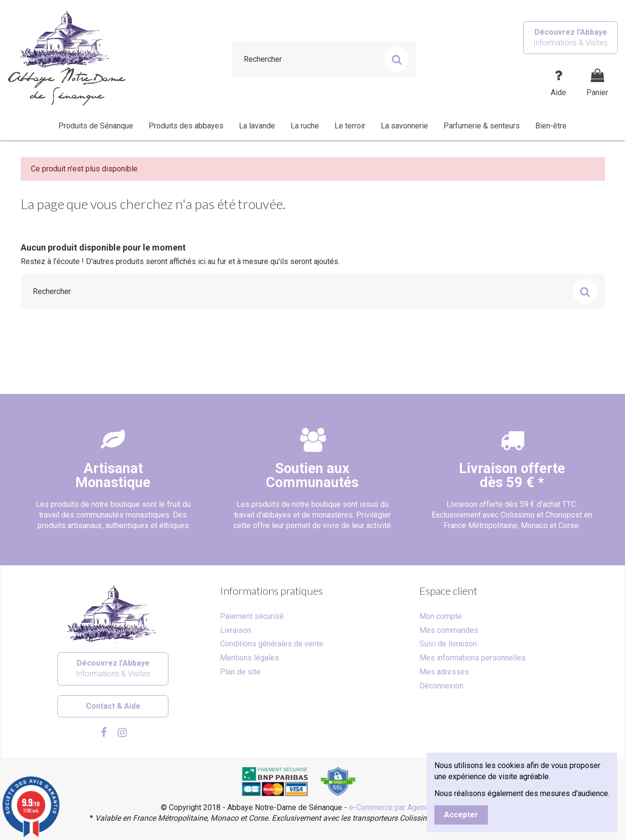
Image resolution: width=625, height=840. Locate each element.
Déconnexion (441, 686)
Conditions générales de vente (272, 644)
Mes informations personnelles (472, 658)
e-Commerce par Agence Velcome (407, 807)
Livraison (236, 630)
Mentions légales (250, 658)
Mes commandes (449, 630)
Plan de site (240, 672)
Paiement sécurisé (252, 616)
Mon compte (441, 616)
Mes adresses (444, 672)
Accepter (461, 815)
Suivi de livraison (448, 644)
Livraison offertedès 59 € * (512, 475)
